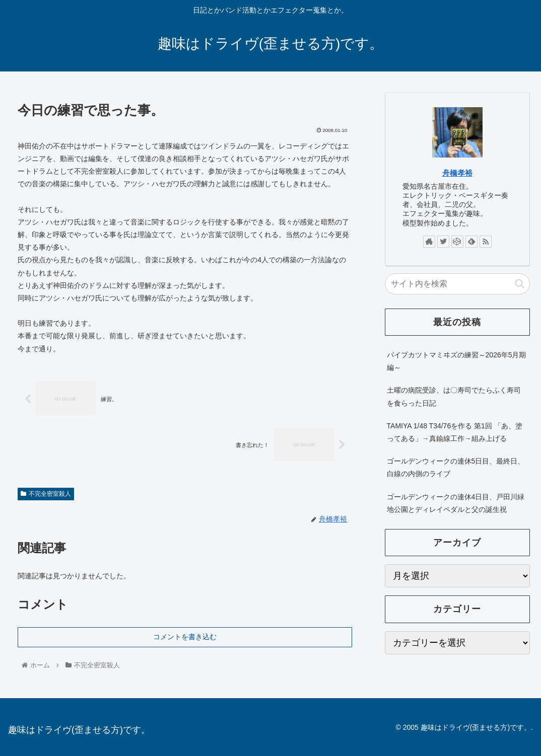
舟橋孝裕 (457, 173)
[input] (457, 284)
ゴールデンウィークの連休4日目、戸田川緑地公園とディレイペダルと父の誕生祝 (456, 503)
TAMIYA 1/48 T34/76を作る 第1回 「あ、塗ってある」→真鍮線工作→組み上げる (455, 432)
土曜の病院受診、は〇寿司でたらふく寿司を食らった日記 (454, 396)
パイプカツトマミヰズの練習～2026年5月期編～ (457, 361)
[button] (520, 284)
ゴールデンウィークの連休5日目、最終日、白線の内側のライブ (456, 467)
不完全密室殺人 (46, 494)
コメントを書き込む (185, 637)
